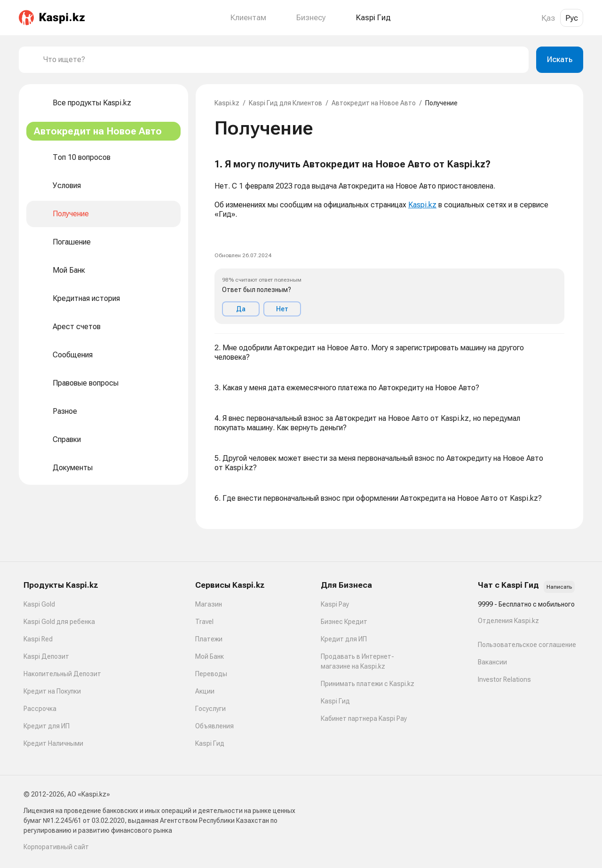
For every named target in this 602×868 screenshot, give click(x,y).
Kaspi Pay (335, 604)
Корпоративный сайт (56, 847)
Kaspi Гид (210, 743)
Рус (572, 18)
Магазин (209, 604)
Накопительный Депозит (62, 674)
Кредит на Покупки (52, 691)
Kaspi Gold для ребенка (59, 622)
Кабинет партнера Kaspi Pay (364, 718)
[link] (222, 234)
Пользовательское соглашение (527, 645)
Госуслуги (210, 709)
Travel (204, 622)
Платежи (209, 639)
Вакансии (492, 662)
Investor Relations (504, 679)
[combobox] (282, 60)
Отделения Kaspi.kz (508, 621)
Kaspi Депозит (46, 656)
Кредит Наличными (53, 743)
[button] (389, 241)
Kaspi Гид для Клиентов (285, 103)
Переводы (211, 674)
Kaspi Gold (39, 604)
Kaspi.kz (227, 103)
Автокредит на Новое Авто (374, 103)
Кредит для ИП (47, 726)
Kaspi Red (38, 639)
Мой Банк (210, 656)
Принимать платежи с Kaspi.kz (368, 684)
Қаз (548, 18)
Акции (205, 691)
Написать (559, 587)
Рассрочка (40, 709)
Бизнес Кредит (344, 622)
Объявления (214, 726)
